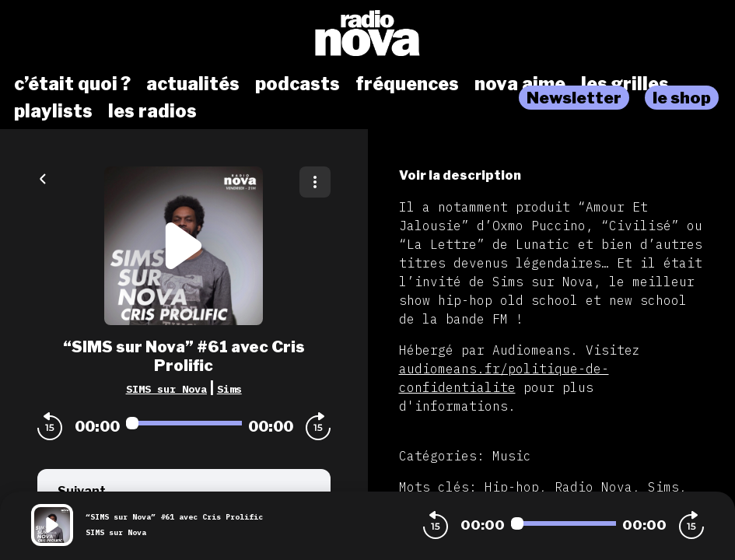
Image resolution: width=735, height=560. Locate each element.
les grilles (625, 84)
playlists (53, 111)
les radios (152, 111)
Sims (229, 389)
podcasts (297, 84)
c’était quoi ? (72, 84)
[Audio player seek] (184, 423)
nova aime (520, 84)
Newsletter (574, 98)
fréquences (407, 84)
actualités (193, 84)
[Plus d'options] (315, 182)
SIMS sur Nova (166, 389)
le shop (682, 98)
